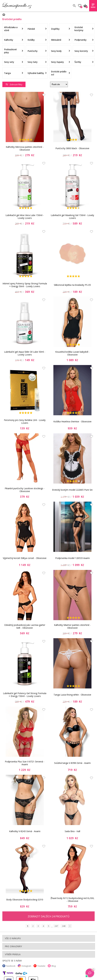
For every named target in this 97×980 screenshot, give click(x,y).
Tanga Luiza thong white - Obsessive (72, 695)
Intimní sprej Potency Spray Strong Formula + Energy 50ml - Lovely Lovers (25, 285)
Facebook (11, 966)
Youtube (41, 966)
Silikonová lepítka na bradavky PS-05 (72, 285)
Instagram (26, 966)
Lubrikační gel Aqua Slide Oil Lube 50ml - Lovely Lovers (25, 353)
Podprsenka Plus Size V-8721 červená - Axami (25, 763)
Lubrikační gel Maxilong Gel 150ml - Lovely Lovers (72, 217)
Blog (54, 966)
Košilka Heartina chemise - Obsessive (72, 421)
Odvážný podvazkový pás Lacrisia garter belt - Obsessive (25, 626)
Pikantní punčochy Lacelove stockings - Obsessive (25, 490)
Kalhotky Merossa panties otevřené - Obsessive (25, 148)
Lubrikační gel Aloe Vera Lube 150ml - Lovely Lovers (25, 217)
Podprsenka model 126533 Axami (72, 558)
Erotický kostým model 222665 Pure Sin (72, 490)
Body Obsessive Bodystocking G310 (25, 900)
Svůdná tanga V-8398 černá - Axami (72, 763)
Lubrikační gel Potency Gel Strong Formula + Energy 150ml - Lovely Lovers (25, 695)
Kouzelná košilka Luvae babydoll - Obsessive (72, 353)
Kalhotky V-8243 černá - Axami (25, 831)
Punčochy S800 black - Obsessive (72, 148)
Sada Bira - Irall (72, 831)
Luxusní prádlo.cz (25, 6)
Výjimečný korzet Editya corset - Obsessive (25, 558)
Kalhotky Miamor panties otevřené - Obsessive (72, 626)
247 (56, 926)
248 (64, 926)
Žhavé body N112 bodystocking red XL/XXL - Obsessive (72, 900)
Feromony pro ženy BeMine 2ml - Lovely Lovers (25, 421)
